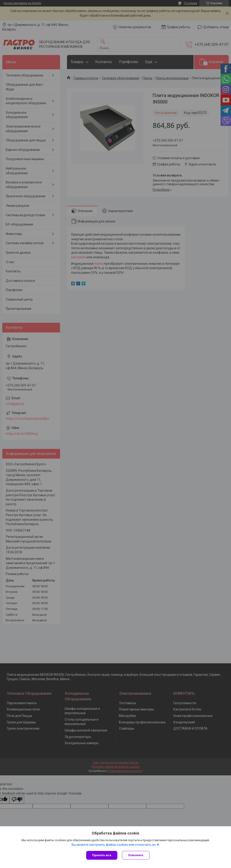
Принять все (102, 855)
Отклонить (136, 855)
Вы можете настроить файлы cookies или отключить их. (114, 845)
